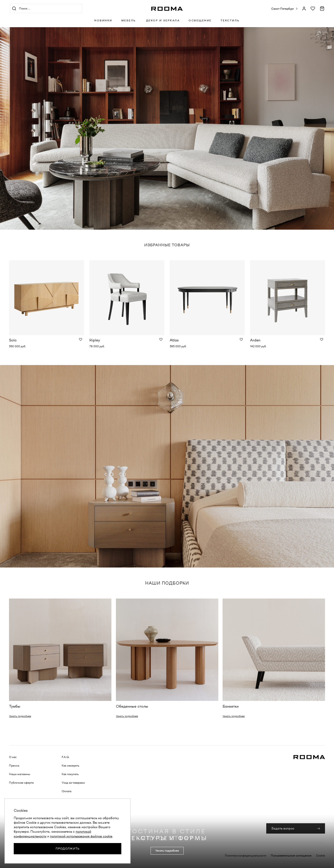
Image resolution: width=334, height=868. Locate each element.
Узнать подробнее (20, 716)
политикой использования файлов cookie (81, 836)
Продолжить (68, 849)
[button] (284, 9)
